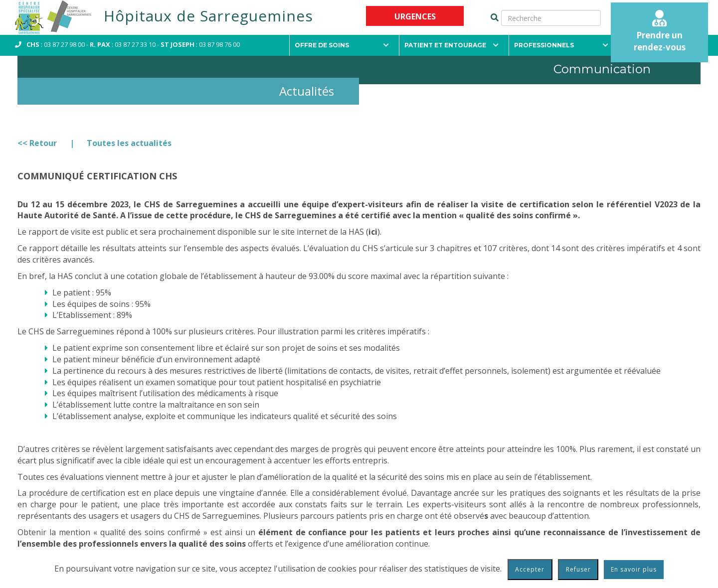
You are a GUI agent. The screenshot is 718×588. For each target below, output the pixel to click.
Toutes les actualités (129, 143)
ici (373, 232)
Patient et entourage (451, 45)
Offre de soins (342, 45)
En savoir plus (634, 569)
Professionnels (561, 45)
